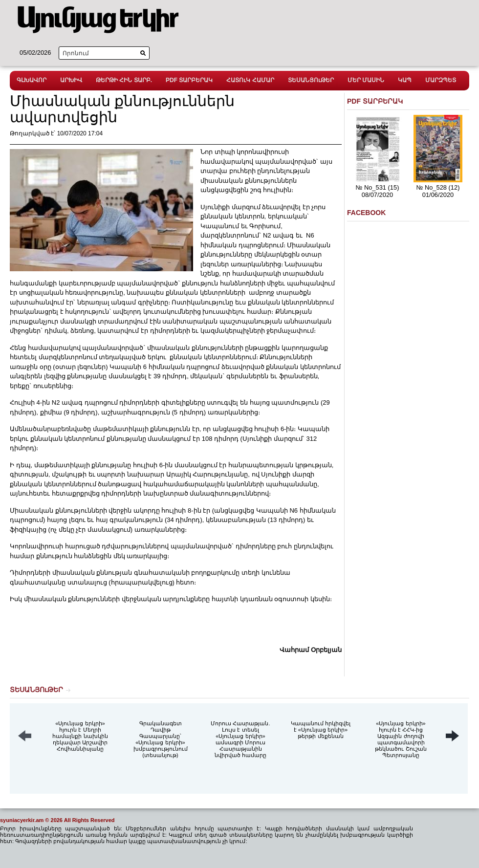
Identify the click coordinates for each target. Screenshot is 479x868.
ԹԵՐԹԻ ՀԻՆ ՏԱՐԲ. (124, 80)
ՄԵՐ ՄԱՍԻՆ (366, 80)
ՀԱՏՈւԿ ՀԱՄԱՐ (250, 80)
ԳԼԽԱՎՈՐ (32, 80)
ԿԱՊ (405, 80)
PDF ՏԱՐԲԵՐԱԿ (189, 80)
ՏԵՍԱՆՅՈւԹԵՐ (311, 80)
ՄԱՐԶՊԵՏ (441, 80)
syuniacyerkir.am (22, 820)
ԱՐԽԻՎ (71, 80)
